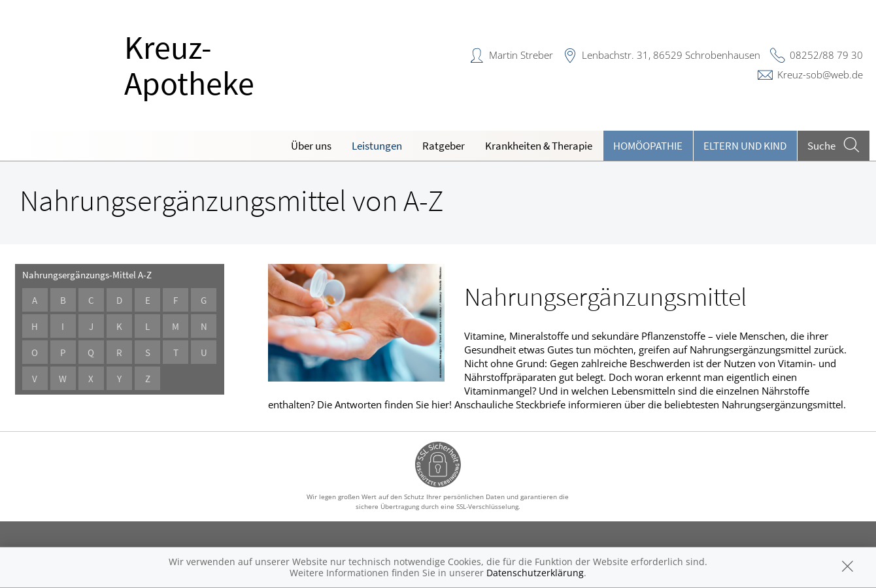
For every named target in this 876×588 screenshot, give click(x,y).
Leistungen (377, 146)
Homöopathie (648, 146)
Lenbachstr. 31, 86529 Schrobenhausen (671, 55)
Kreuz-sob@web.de (820, 74)
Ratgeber (444, 146)
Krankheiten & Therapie (539, 146)
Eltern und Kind (745, 146)
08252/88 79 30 (826, 55)
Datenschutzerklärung (535, 573)
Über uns (311, 146)
